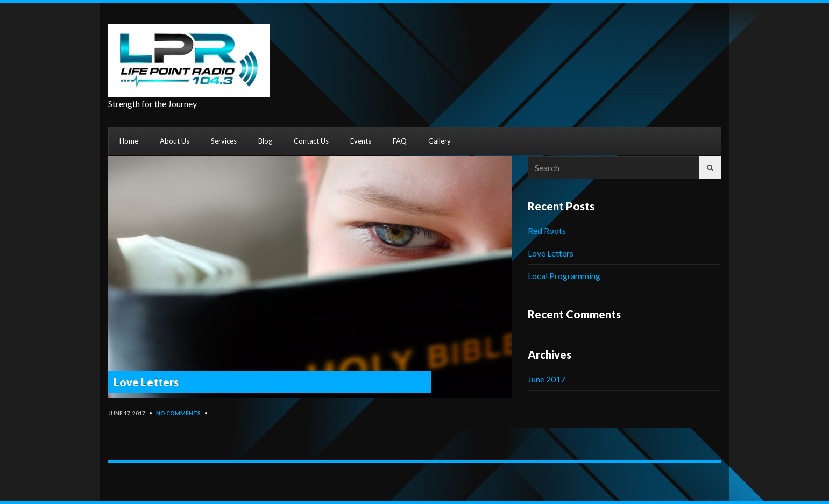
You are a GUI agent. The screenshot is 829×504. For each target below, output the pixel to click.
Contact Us (311, 141)
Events (361, 141)
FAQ (400, 141)
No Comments (178, 413)
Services (224, 141)
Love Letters (146, 382)
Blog (265, 141)
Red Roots (547, 230)
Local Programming (564, 276)
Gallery (440, 141)
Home (129, 141)
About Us (175, 141)
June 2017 (547, 379)
